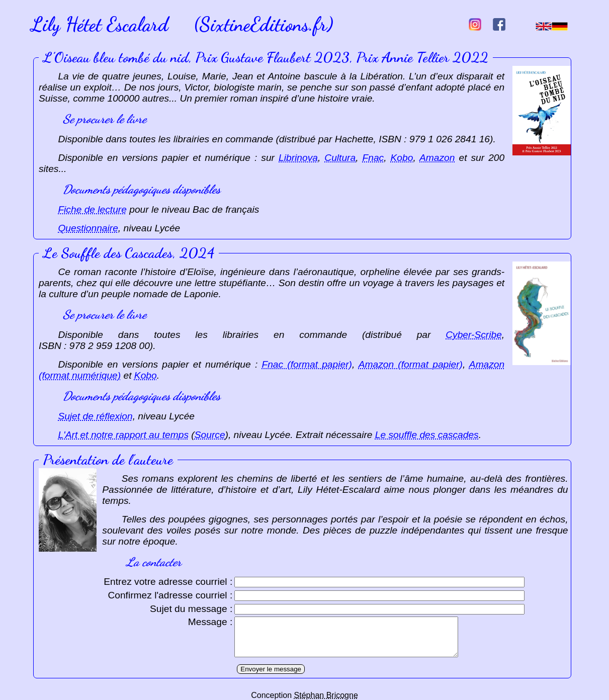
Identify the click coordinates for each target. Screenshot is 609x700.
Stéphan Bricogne (326, 695)
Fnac (373, 158)
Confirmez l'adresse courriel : (170, 595)
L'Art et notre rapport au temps (123, 435)
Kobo (402, 158)
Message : (210, 622)
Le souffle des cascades (427, 435)
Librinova (298, 158)
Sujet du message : (191, 609)
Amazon (437, 158)
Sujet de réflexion (95, 416)
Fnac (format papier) (307, 364)
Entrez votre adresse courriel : (168, 582)
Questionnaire (88, 228)
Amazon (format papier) (411, 364)
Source (210, 435)
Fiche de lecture (92, 209)
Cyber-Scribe (474, 335)
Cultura (340, 158)
